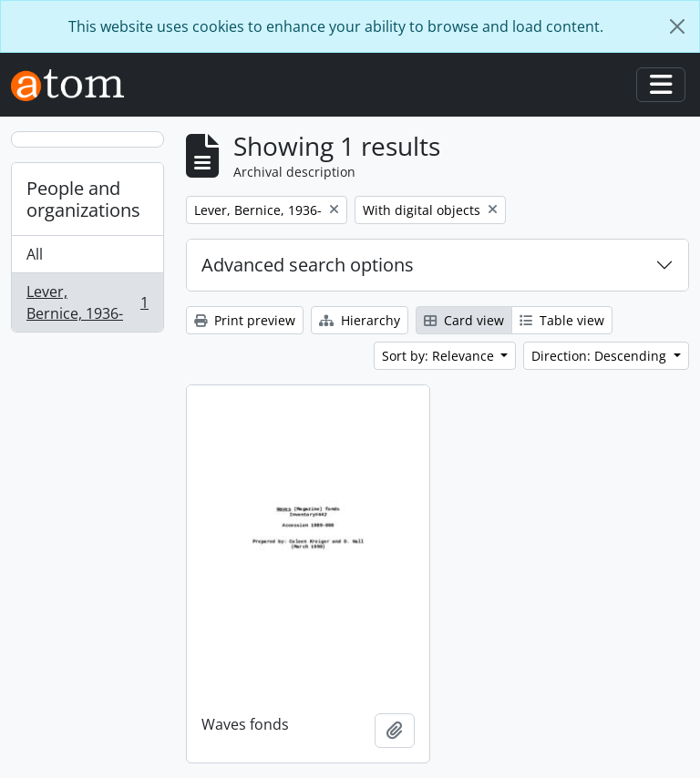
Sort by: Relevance (440, 356)
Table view (562, 320)
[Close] (677, 26)
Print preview (245, 320)
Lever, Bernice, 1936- (87, 302)
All (35, 254)
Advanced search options (308, 265)
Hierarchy (360, 320)
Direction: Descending (601, 356)
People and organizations (83, 199)
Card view (464, 320)
